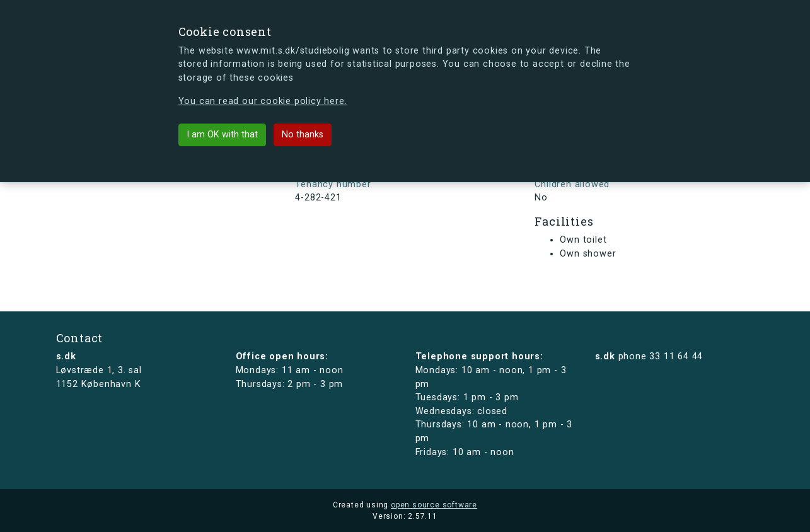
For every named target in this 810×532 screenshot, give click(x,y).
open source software (434, 505)
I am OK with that (222, 135)
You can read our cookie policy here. (263, 101)
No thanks (303, 135)
